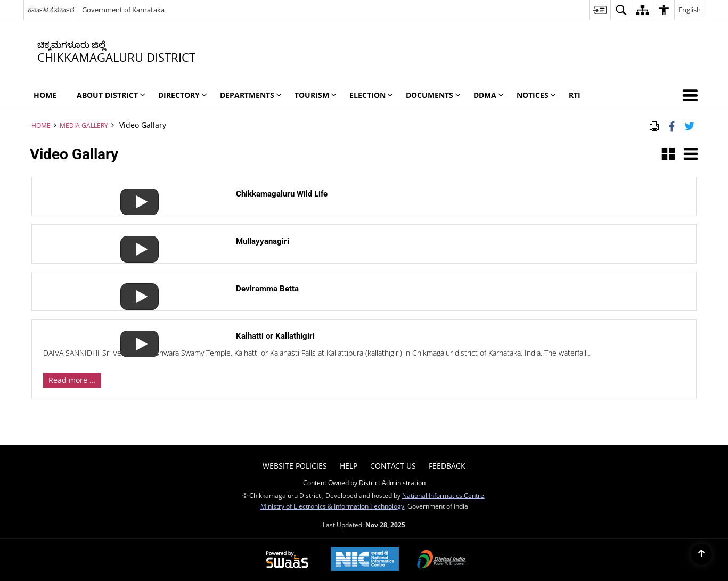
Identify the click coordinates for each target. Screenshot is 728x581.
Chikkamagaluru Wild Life (282, 194)
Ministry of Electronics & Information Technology (332, 506)
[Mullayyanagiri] (135, 240)
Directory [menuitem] (183, 95)
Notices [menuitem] (536, 95)
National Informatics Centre (443, 495)
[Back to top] (701, 554)
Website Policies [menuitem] (295, 466)
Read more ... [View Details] (72, 380)
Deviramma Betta (267, 289)
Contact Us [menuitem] (393, 466)
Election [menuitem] (371, 95)
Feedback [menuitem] (447, 466)
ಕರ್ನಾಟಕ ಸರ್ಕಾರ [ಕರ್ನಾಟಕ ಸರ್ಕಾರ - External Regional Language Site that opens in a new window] (51, 10)
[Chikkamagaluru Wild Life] (135, 193)
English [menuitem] (690, 10)
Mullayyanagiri (263, 241)
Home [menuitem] (45, 95)
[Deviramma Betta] (135, 288)
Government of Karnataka (123, 10)
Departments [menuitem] (251, 95)
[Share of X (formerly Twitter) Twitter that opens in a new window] (689, 125)
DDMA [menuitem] (489, 95)
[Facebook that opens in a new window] (672, 125)
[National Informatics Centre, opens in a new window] (365, 560)
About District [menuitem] (111, 95)
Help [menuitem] (349, 466)
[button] (692, 95)
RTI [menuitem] (575, 95)
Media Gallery (84, 125)
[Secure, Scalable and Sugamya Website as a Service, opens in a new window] (287, 560)
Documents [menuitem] (433, 95)
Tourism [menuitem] (316, 95)
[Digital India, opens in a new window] (441, 560)
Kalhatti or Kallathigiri (275, 336)
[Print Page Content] (654, 125)
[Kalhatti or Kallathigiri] (135, 335)
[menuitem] (600, 10)
